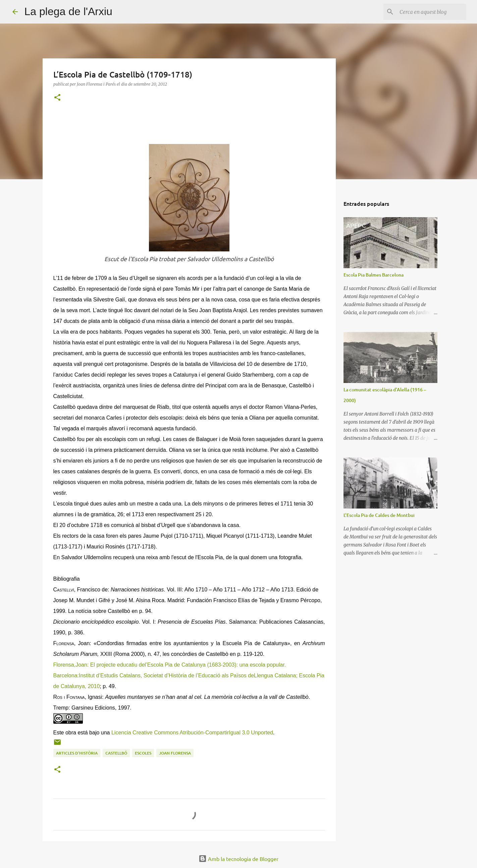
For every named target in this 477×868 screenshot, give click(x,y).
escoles (143, 753)
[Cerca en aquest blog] (431, 12)
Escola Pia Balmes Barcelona (374, 275)
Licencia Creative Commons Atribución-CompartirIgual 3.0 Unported (192, 733)
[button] (57, 98)
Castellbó (116, 753)
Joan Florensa (175, 753)
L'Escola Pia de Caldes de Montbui (379, 515)
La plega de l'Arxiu (68, 11)
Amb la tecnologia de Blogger (238, 859)
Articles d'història (77, 753)
